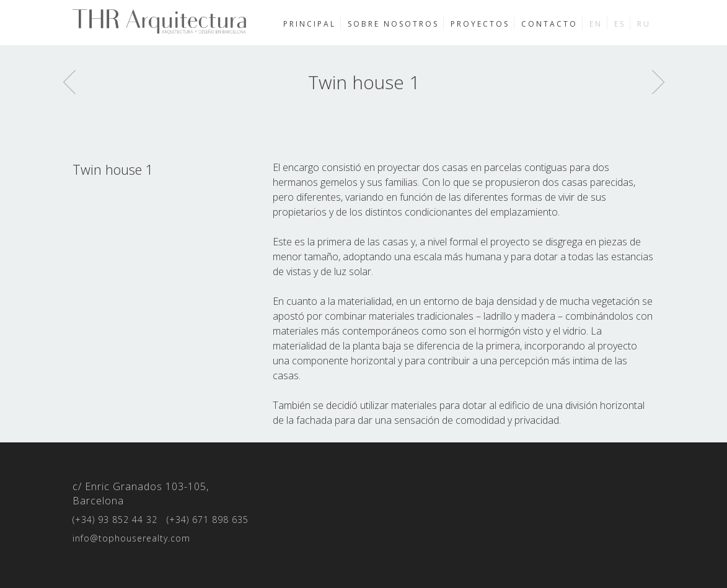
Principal (310, 24)
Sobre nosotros (393, 24)
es (620, 24)
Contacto (549, 24)
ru (644, 24)
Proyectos (480, 24)
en (596, 24)
